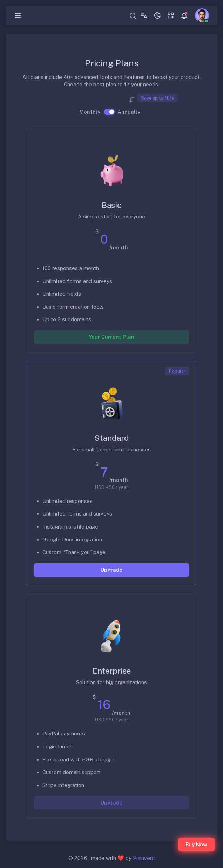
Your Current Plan (111, 337)
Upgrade (111, 569)
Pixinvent (144, 858)
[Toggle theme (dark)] (157, 15)
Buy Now (196, 844)
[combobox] (133, 16)
